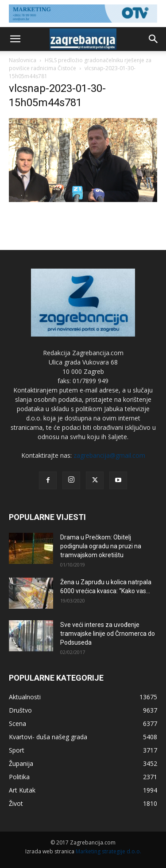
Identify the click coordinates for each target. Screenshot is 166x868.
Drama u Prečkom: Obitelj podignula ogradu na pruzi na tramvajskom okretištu (101, 546)
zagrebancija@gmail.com (109, 455)
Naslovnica (23, 60)
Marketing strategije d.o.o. (108, 851)
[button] (15, 39)
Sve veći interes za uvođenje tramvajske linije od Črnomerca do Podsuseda (108, 634)
